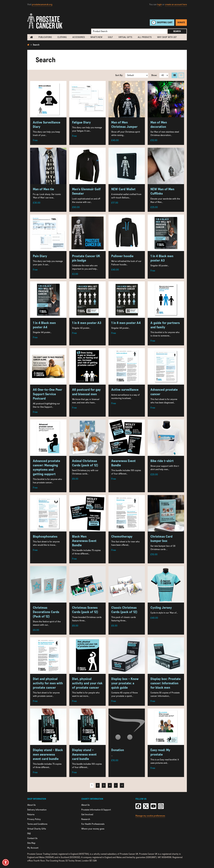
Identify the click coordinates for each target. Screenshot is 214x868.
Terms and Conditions (37, 824)
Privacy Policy (34, 819)
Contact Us (32, 838)
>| (122, 785)
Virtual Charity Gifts (37, 829)
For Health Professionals (93, 824)
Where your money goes (93, 829)
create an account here (176, 4)
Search (177, 31)
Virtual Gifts (125, 37)
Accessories (79, 37)
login (159, 4)
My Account (33, 848)
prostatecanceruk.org (42, 4)
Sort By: (119, 75)
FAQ (29, 833)
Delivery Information (37, 810)
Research (86, 819)
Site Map (31, 843)
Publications (45, 37)
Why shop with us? (167, 37)
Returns (31, 814)
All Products (145, 37)
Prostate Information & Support (96, 810)
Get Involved (87, 814)
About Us (31, 805)
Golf (110, 37)
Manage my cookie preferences (150, 816)
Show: (154, 75)
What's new (96, 37)
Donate (181, 22)
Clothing (62, 37)
